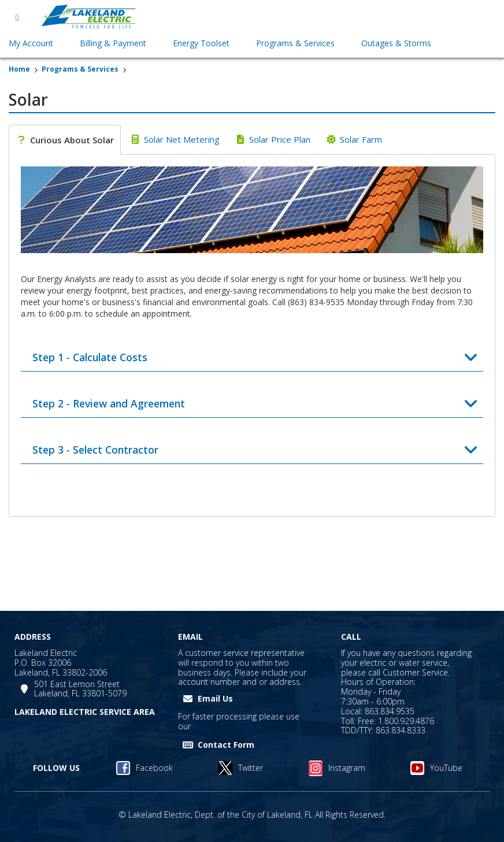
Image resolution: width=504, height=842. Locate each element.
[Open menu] (17, 17)
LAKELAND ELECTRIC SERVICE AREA (85, 712)
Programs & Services (80, 69)
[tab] (65, 140)
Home (19, 69)
